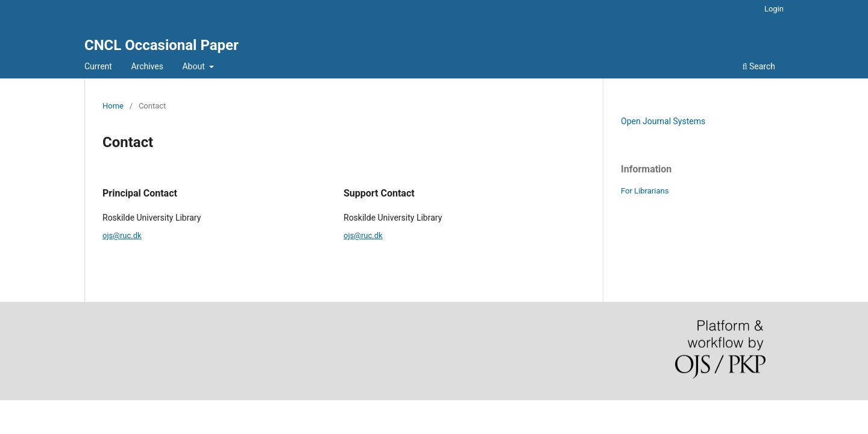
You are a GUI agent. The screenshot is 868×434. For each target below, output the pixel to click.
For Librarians (645, 191)
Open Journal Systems (663, 121)
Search (759, 66)
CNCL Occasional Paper (162, 45)
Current (98, 66)
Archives (147, 66)
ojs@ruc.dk (122, 235)
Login (774, 9)
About (194, 66)
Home (113, 106)
